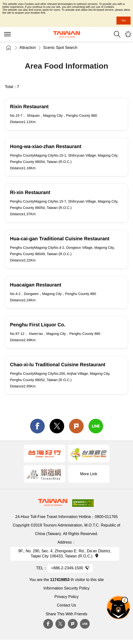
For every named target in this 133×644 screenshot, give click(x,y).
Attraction (28, 48)
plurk (73, 624)
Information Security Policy (66, 588)
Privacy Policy (67, 597)
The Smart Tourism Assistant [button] (118, 608)
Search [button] (117, 34)
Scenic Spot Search (60, 48)
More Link (89, 474)
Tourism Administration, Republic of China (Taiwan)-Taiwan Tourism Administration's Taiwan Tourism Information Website (67, 34)
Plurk (76, 426)
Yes (124, 20)
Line (85, 624)
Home (9, 48)
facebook (37, 426)
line (96, 426)
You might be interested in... (128, 34)
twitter (57, 426)
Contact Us (66, 605)
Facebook (48, 624)
